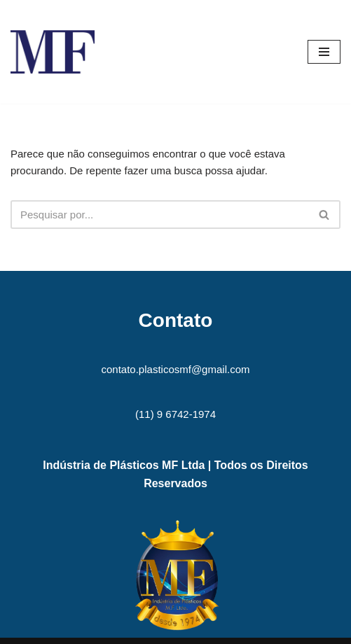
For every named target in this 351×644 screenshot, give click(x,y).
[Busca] (160, 215)
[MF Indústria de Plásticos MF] (53, 52)
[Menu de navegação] (324, 52)
